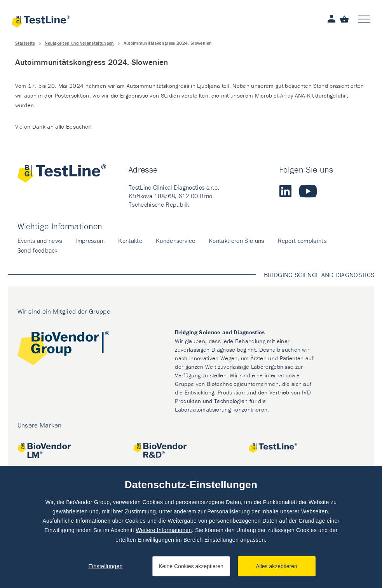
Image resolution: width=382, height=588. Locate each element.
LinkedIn (285, 191)
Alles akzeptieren (276, 566)
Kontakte (130, 241)
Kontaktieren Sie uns (236, 241)
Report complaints (302, 241)
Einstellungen (105, 566)
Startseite (25, 43)
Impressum (90, 241)
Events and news (40, 241)
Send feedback (38, 250)
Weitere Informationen (164, 530)
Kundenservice (175, 241)
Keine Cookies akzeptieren (191, 566)
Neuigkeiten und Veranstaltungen (79, 43)
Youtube (308, 191)
